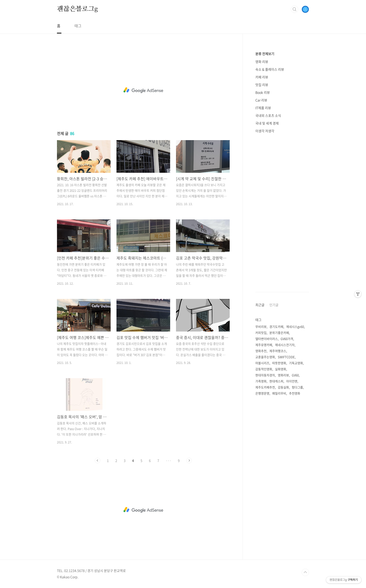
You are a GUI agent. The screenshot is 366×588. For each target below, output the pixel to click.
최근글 (260, 305)
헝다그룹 (297, 387)
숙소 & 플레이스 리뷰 (270, 69)
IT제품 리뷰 (263, 108)
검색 (295, 9)
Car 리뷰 (261, 100)
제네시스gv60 (295, 327)
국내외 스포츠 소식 (268, 115)
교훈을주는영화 (265, 357)
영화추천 (261, 351)
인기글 (274, 305)
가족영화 (261, 381)
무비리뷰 (261, 327)
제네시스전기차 (285, 345)
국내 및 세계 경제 (267, 123)
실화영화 (281, 369)
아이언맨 (292, 381)
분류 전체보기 (265, 54)
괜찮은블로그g (77, 9)
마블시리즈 (262, 363)
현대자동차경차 (265, 375)
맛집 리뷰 (262, 85)
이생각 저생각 (265, 131)
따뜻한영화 (279, 363)
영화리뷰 (283, 375)
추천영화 (295, 393)
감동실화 (283, 387)
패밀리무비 (279, 393)
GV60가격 (287, 339)
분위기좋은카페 (279, 333)
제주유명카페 (264, 345)
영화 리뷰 (262, 62)
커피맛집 (261, 333)
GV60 (295, 375)
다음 (189, 460)
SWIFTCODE (286, 357)
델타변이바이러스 (267, 339)
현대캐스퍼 (276, 381)
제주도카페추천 (265, 387)
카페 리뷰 (262, 77)
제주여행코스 (278, 351)
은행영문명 (262, 393)
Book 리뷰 (263, 92)
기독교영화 (296, 363)
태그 (78, 26)
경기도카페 (276, 327)
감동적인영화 (264, 369)
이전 (98, 460)
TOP (305, 572)
